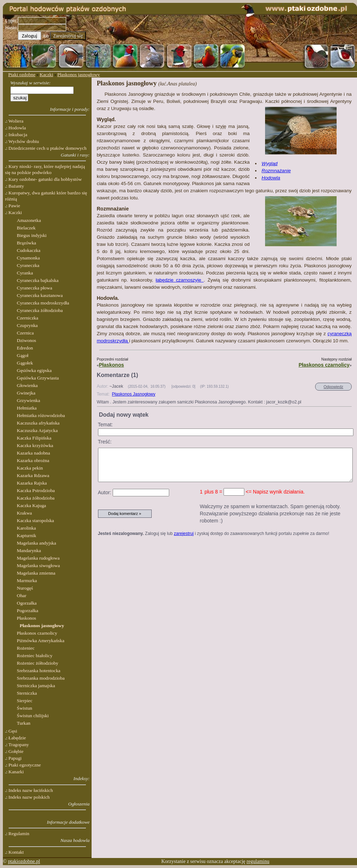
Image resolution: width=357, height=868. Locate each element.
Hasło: (11, 28)
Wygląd (269, 163)
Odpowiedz (333, 387)
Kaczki (47, 75)
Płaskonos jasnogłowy (79, 75)
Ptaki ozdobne (22, 75)
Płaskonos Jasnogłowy (134, 394)
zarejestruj (184, 534)
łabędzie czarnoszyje (180, 280)
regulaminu (258, 861)
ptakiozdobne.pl (24, 861)
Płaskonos (111, 365)
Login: (11, 21)
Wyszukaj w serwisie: (31, 83)
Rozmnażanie (276, 171)
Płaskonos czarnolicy (324, 365)
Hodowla (271, 178)
